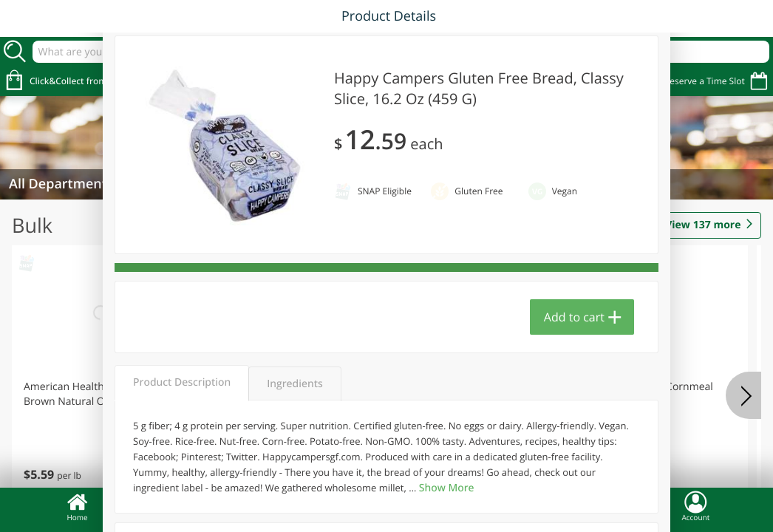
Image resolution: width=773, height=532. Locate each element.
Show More (447, 488)
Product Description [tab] (182, 382)
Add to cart (574, 317)
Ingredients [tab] (294, 384)
